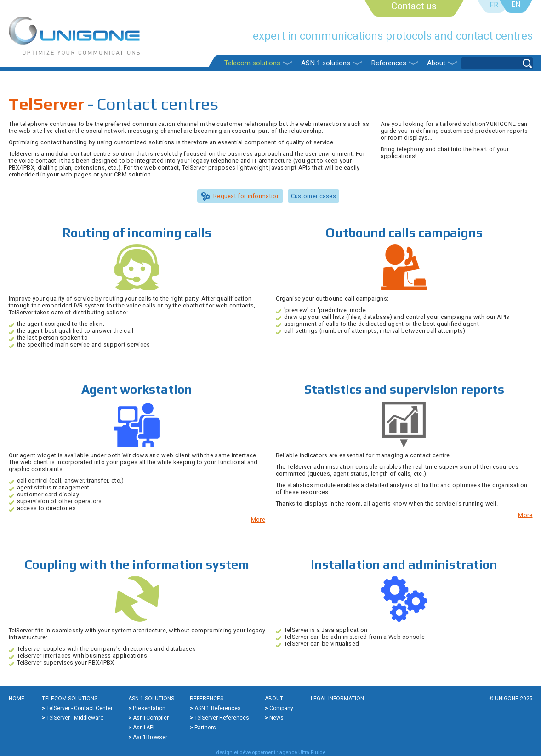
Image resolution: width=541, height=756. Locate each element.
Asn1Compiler (151, 718)
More (258, 520)
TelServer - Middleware (75, 718)
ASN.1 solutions (326, 63)
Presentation (149, 708)
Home (17, 699)
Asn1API (144, 728)
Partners (205, 728)
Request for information (247, 196)
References (389, 63)
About (436, 63)
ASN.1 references (218, 708)
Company (281, 708)
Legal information (337, 699)
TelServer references (222, 718)
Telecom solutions (252, 63)
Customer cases (313, 196)
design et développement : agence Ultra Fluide (271, 753)
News (276, 718)
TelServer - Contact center (80, 708)
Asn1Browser (150, 737)
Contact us (414, 6)
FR (494, 5)
